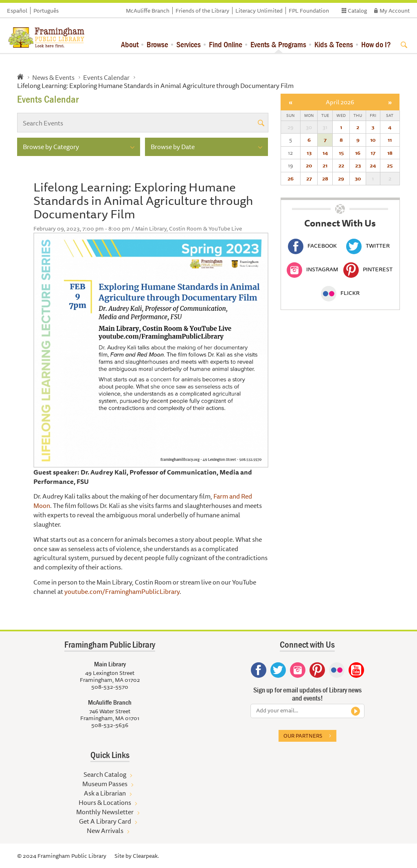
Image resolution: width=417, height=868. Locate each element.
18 (390, 153)
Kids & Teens (334, 44)
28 (325, 178)
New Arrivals (105, 831)
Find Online (226, 44)
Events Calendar (106, 77)
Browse (157, 44)
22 (341, 165)
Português (46, 11)
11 (390, 140)
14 (325, 153)
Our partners (303, 736)
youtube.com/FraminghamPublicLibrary (122, 591)
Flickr (340, 293)
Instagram (312, 269)
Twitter (368, 246)
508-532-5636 (110, 725)
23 (358, 165)
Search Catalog (105, 774)
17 (373, 153)
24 (373, 165)
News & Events (53, 77)
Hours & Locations (105, 802)
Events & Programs (278, 44)
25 (390, 165)
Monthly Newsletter (105, 812)
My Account (395, 11)
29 (341, 178)
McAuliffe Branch (148, 11)
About (130, 44)
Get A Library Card (105, 821)
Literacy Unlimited (259, 11)
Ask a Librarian (105, 793)
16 (358, 153)
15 (341, 153)
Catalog (357, 11)
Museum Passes (105, 784)
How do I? (376, 44)
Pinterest (368, 269)
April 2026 (340, 102)
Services (189, 44)
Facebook (312, 246)
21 (325, 165)
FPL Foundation (309, 11)
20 (309, 165)
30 (358, 178)
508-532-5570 (110, 687)
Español (17, 11)
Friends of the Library (202, 11)
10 (373, 140)
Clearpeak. (146, 856)
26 (291, 178)
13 (309, 153)
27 (309, 178)
